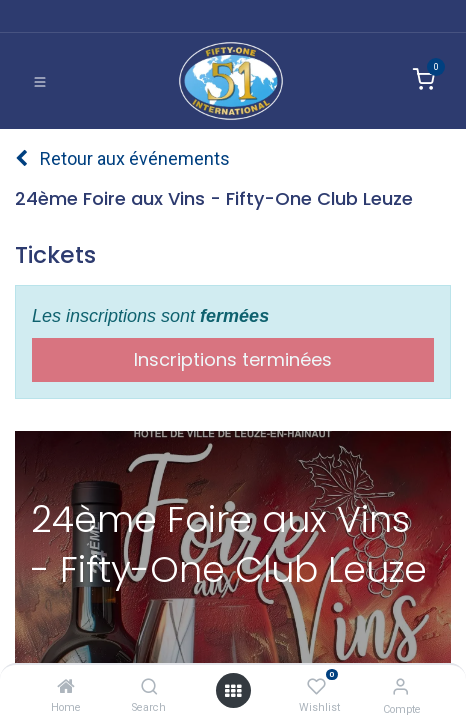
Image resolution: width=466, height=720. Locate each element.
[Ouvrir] (233, 690)
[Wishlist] (316, 686)
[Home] (66, 686)
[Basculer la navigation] (40, 81)
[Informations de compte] (400, 686)
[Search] (149, 686)
